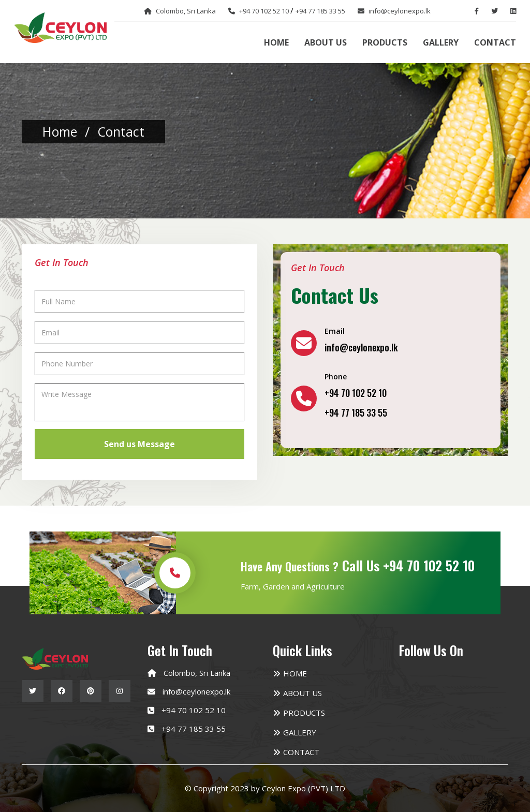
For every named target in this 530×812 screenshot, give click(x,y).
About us (326, 42)
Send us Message (139, 444)
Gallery (441, 42)
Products (385, 42)
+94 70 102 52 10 (194, 710)
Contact (495, 42)
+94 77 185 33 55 (194, 729)
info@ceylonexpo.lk (196, 691)
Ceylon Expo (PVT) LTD (304, 788)
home (60, 131)
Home (276, 42)
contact (121, 131)
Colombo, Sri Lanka (197, 673)
